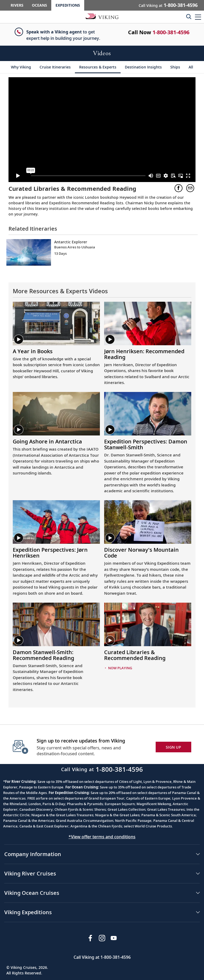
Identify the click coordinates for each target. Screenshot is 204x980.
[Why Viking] (21, 67)
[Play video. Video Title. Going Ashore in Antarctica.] (56, 442)
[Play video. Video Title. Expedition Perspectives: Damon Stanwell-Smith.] (148, 444)
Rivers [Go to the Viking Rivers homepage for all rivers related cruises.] (17, 5)
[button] (198, 17)
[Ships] (175, 67)
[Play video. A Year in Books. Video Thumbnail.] (56, 323)
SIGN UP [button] (173, 747)
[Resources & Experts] (98, 67)
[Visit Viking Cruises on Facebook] (90, 938)
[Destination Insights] (143, 67)
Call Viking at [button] (168, 5)
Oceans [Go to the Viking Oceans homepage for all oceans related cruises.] (39, 5)
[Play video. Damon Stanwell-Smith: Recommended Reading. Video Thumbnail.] (56, 624)
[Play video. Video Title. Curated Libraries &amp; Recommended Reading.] (148, 655)
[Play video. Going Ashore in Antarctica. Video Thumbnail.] (56, 414)
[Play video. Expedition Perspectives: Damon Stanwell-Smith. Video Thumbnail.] (148, 414)
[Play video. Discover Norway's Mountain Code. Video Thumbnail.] (148, 522)
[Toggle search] (189, 16)
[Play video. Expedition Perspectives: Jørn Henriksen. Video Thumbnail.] (56, 522)
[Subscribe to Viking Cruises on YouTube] (114, 938)
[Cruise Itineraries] (55, 67)
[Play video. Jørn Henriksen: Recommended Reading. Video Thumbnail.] (148, 323)
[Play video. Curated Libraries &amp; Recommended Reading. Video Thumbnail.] (148, 624)
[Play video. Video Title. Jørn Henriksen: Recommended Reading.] (148, 354)
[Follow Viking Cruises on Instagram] (102, 938)
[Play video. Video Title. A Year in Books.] (56, 351)
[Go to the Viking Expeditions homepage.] (102, 16)
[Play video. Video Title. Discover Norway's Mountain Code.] (148, 553)
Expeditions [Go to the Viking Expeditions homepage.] (68, 5)
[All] (191, 67)
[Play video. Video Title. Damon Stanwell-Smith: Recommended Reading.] (56, 655)
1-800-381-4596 (171, 32)
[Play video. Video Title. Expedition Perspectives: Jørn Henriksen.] (56, 553)
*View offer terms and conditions (102, 837)
